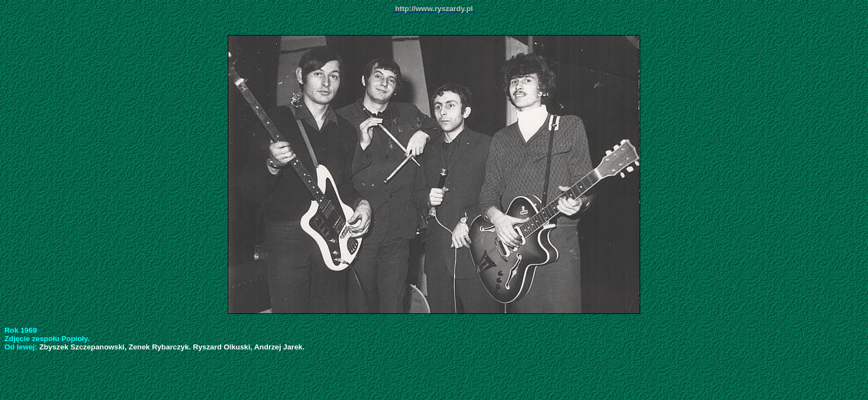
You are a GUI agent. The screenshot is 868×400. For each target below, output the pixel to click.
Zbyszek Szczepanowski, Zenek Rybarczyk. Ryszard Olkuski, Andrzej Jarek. (172, 347)
